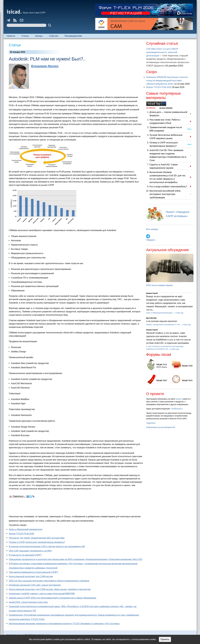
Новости (11, 36)
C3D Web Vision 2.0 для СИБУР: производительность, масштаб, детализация (162, 52)
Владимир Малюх (45, 66)
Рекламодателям (73, 36)
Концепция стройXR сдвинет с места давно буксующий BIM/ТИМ (42, 594)
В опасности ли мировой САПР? (25, 555)
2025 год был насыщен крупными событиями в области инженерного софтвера (49, 581)
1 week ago (179, 313)
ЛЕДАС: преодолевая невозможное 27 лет (163, 325)
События (54, 36)
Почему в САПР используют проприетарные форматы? (37, 542)
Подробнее (151, 423)
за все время (166, 108)
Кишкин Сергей (152, 293)
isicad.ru (179, 399)
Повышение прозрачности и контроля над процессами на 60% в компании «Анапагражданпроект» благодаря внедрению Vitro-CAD (76, 559)
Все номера (152, 229)
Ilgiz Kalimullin (151, 318)
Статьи (25, 36)
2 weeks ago (174, 349)
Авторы (39, 36)
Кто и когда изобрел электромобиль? (168, 187)
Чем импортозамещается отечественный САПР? (34, 572)
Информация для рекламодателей (160, 427)
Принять (165, 639)
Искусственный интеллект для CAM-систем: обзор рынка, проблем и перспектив (50, 589)
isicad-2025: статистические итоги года (28, 602)
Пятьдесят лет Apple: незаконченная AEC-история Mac (37, 538)
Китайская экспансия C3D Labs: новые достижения (35, 585)
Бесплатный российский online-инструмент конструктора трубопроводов (165, 194)
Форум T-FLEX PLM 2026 (21, 534)
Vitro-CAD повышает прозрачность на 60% (30, 551)
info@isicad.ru (177, 409)
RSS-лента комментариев (159, 285)
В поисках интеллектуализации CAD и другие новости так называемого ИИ (47, 546)
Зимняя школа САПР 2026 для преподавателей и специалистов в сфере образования (53, 598)
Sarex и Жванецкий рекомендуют (26, 529)
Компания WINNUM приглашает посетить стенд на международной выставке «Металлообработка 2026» (167, 81)
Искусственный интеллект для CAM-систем (31, 576)
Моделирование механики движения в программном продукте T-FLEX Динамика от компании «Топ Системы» (64, 624)
